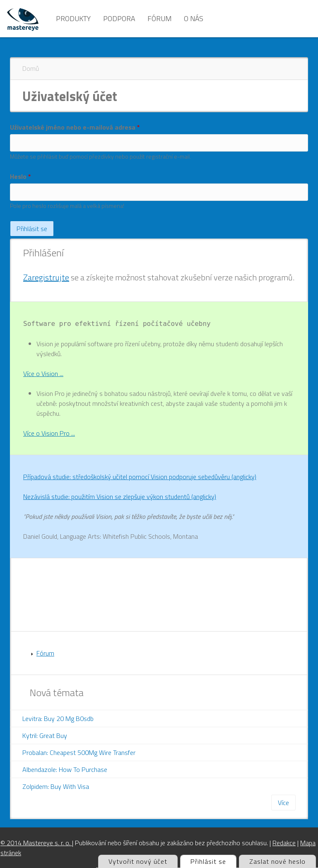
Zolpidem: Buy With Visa (56, 786)
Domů (31, 68)
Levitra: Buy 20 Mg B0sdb (58, 719)
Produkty (73, 18)
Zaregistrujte (46, 277)
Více (283, 803)
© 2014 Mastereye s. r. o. (36, 843)
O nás (194, 18)
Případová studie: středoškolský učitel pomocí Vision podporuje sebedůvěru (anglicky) (140, 477)
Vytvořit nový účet (138, 861)
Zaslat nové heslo (277, 861)
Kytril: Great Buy (45, 735)
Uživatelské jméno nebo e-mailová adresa (75, 127)
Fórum (159, 18)
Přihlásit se (213, 861)
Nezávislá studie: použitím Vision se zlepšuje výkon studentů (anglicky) (120, 497)
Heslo (20, 176)
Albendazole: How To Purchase (65, 769)
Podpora (119, 18)
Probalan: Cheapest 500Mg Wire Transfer (79, 752)
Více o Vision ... (43, 374)
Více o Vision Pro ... (49, 433)
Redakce (284, 843)
